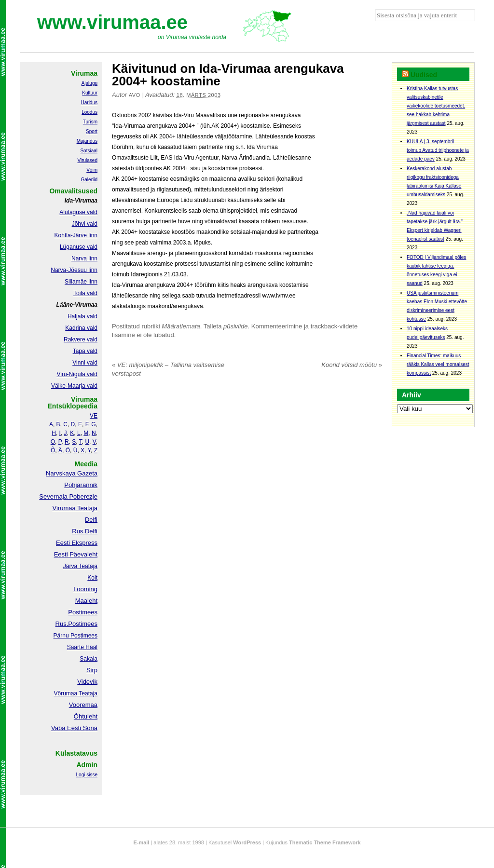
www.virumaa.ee (112, 22)
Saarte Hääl (82, 647)
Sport (92, 131)
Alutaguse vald (78, 212)
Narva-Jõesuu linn (74, 270)
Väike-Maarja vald (74, 386)
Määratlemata (181, 326)
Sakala (89, 659)
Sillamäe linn (81, 282)
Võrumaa (65, 693)
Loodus (89, 112)
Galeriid (89, 180)
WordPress (247, 842)
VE (94, 416)
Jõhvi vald (85, 224)
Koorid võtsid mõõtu (352, 365)
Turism (90, 122)
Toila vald (85, 293)
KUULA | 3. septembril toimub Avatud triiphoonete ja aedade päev (438, 150)
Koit (92, 578)
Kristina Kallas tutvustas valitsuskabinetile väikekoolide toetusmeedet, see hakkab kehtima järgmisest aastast (436, 106)
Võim (92, 170)
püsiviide (236, 326)
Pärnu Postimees (75, 636)
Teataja (87, 693)
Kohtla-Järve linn (76, 235)
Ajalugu (89, 83)
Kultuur (90, 93)
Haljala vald (82, 316)
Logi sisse (87, 775)
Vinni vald (85, 363)
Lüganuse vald (79, 247)
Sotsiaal (89, 151)
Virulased (87, 160)
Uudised (424, 75)
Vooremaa (83, 705)
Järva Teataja (80, 566)
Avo (135, 95)
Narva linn (84, 258)
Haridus (89, 102)
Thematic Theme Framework (325, 842)
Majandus (87, 141)
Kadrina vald (81, 328)
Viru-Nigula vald (77, 374)
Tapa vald (85, 351)
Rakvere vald (81, 339)
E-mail (141, 842)
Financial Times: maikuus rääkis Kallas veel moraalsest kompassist (438, 364)
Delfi (91, 520)
